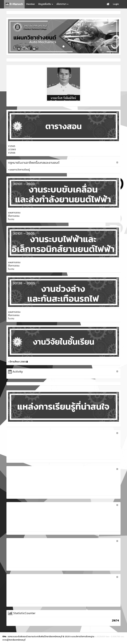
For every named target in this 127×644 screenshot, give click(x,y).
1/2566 (12, 153)
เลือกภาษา (62, 4)
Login (116, 4)
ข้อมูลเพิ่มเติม (46, 4)
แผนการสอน (14, 213)
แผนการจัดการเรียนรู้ (20, 170)
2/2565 (12, 149)
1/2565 (12, 146)
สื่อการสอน (14, 216)
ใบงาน (11, 219)
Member (31, 4)
